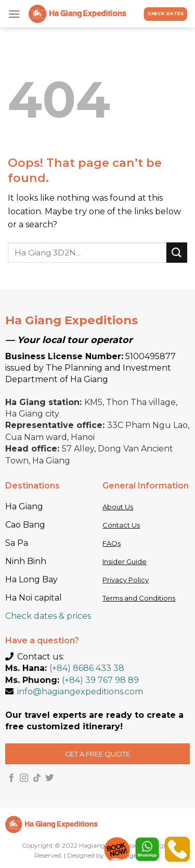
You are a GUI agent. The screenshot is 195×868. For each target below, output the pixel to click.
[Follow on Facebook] (11, 778)
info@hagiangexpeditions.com (80, 692)
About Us (118, 507)
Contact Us (121, 525)
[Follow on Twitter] (49, 778)
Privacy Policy (126, 580)
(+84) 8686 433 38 (87, 668)
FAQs (112, 543)
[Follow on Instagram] (24, 778)
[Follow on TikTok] (37, 778)
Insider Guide (125, 561)
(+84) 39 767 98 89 (100, 680)
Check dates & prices (48, 616)
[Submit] (177, 253)
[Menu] (14, 14)
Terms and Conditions (139, 598)
